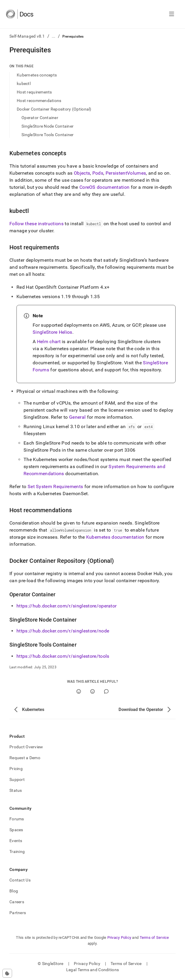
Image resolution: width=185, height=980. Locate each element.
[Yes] (79, 691)
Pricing (16, 769)
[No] (92, 691)
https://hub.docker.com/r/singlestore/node (63, 631)
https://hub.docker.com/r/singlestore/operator (66, 606)
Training (17, 852)
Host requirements (34, 92)
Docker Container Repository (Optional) (54, 109)
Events (16, 841)
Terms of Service (154, 938)
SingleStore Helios (52, 332)
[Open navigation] (172, 14)
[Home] (20, 14)
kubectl (24, 84)
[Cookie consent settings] (7, 973)
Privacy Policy (119, 938)
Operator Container (40, 118)
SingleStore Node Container (47, 126)
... (54, 36)
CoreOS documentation (104, 187)
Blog (14, 891)
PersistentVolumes (126, 173)
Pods (98, 173)
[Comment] (106, 691)
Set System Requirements (55, 486)
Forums (17, 819)
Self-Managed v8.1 (27, 36)
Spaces (16, 830)
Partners (18, 913)
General (77, 417)
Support (17, 779)
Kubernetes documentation (115, 537)
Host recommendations (39, 101)
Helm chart (49, 342)
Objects (82, 173)
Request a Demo (25, 758)
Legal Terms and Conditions (92, 970)
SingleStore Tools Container (48, 135)
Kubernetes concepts (37, 75)
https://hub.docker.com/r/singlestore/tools (63, 656)
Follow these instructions (36, 224)
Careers (17, 902)
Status (16, 790)
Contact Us (20, 880)
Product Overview (26, 747)
